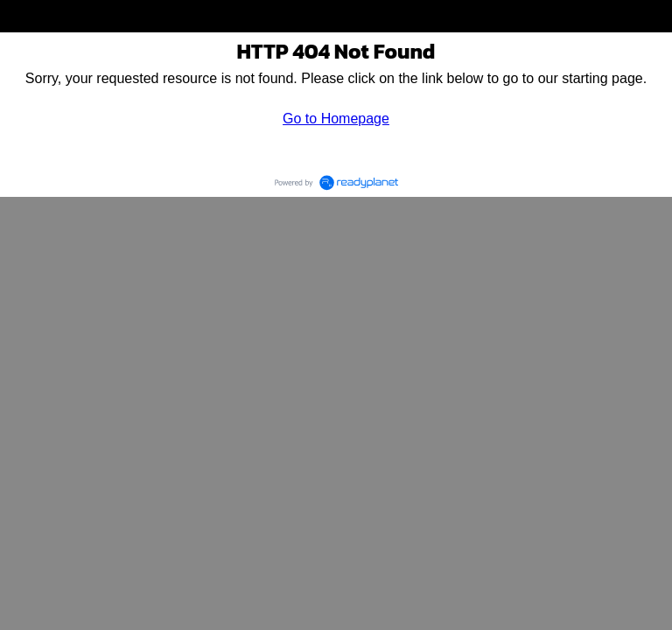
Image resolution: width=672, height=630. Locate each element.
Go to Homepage (336, 119)
